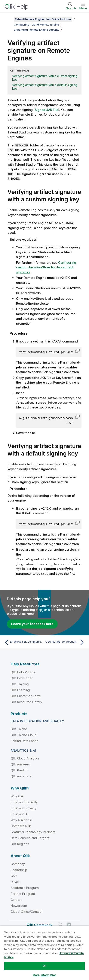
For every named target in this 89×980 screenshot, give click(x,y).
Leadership (19, 870)
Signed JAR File (46, 110)
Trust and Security (24, 802)
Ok (44, 966)
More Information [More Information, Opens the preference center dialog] (44, 975)
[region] (44, 953)
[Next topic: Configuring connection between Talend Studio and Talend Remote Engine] (66, 642)
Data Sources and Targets (30, 838)
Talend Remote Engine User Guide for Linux (43, 19)
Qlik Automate (21, 776)
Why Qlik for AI (21, 820)
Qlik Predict (19, 770)
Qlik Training (20, 684)
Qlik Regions (20, 844)
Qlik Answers (20, 764)
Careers (17, 899)
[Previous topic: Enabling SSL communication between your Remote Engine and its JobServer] (23, 642)
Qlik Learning (20, 690)
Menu (83, 8)
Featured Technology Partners (33, 832)
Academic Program (25, 888)
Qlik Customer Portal (26, 696)
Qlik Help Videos (23, 672)
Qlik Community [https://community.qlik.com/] (40, 925)
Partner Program (23, 893)
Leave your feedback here (32, 624)
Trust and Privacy (24, 808)
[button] (77, 351)
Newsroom (19, 905)
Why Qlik (17, 796)
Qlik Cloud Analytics (25, 758)
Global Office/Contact (27, 911)
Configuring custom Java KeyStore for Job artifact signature (46, 267)
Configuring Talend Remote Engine (36, 24)
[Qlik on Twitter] (61, 924)
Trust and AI (19, 814)
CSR (14, 876)
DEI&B (15, 882)
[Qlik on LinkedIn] (69, 924)
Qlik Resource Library (26, 702)
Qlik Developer (22, 678)
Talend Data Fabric (24, 741)
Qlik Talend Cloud (24, 735)
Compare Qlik (21, 826)
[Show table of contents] (9, 19)
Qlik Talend (19, 729)
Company (18, 864)
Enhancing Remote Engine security (37, 30)
